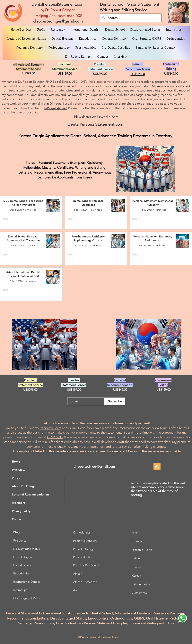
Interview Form (50, 428)
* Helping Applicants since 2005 (58, 16)
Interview (18, 470)
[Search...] (130, 18)
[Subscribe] (115, 401)
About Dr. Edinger (24, 486)
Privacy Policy (21, 511)
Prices (16, 478)
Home (16, 461)
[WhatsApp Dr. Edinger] (183, 618)
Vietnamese (139, 593)
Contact (17, 519)
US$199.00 (39, 442)
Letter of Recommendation (30, 494)
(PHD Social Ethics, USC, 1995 (65, 82)
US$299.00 (55, 437)
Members (18, 503)
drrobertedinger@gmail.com (58, 21)
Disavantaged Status (26, 549)
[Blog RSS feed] (157, 467)
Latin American (142, 584)
